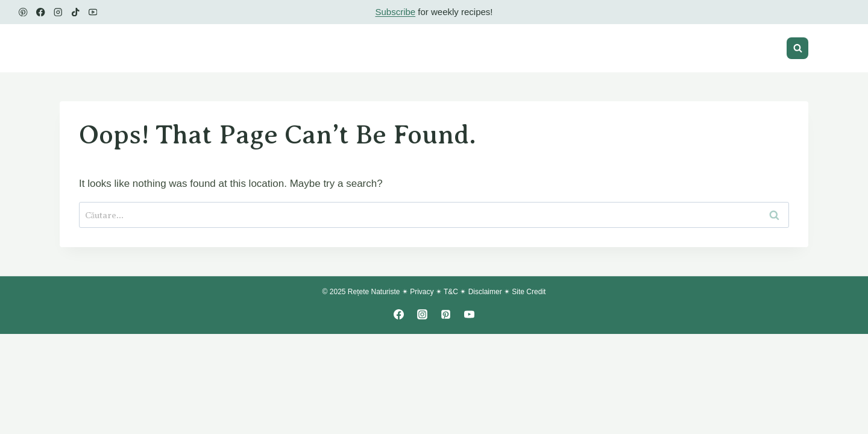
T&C (451, 292)
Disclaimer (485, 292)
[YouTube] (93, 12)
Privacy (422, 292)
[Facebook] (41, 12)
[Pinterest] (23, 12)
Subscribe (395, 12)
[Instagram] (58, 12)
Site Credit (529, 292)
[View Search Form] (797, 48)
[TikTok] (76, 12)
